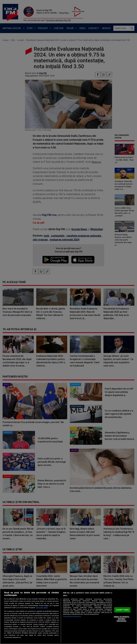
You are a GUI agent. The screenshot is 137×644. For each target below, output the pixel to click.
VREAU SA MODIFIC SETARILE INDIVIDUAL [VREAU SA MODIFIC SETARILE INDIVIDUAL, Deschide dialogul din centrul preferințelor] (122, 619)
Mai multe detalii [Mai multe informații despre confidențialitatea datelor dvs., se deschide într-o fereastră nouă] (42, 608)
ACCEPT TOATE (122, 610)
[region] (68, 616)
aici (20, 626)
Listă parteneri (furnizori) (72, 617)
